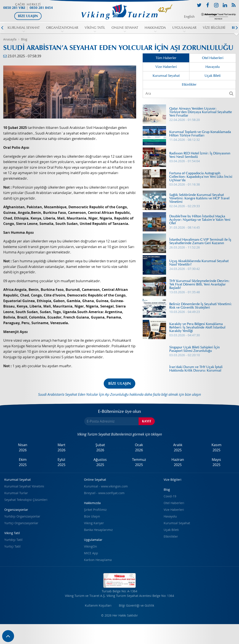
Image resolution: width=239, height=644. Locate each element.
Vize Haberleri (166, 67)
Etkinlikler (189, 85)
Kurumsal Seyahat (166, 76)
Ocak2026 (139, 447)
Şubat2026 (100, 447)
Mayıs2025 (216, 462)
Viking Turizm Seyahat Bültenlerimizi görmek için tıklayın (120, 434)
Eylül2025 (61, 462)
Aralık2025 (178, 447)
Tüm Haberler (166, 58)
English (189, 17)
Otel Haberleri (213, 58)
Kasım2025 (216, 447)
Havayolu (213, 67)
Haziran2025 (178, 462)
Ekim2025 (23, 462)
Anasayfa (10, 39)
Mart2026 (61, 447)
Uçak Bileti (213, 76)
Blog (24, 39)
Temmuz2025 (139, 462)
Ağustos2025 (100, 462)
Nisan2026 (23, 447)
